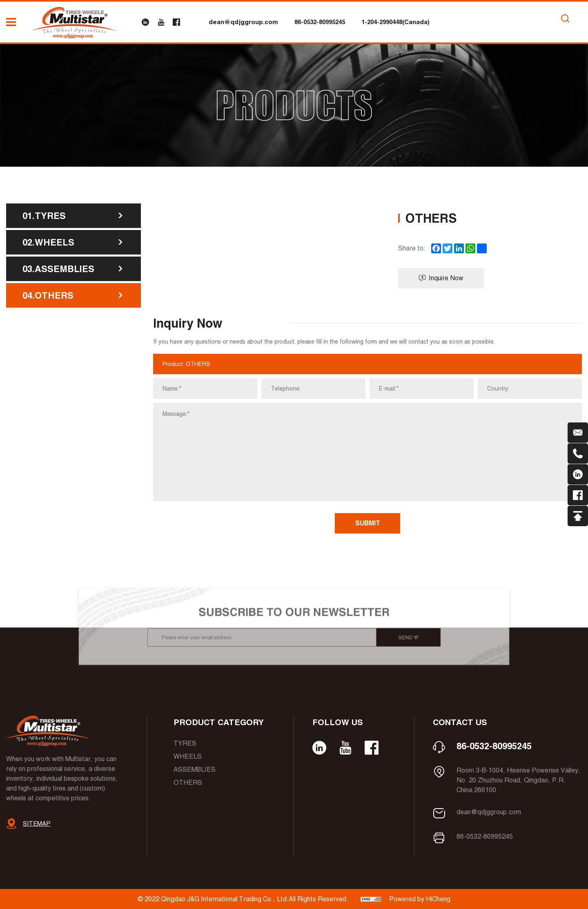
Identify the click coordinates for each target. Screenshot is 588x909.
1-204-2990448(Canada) (395, 22)
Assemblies (195, 769)
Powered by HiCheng (420, 899)
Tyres (185, 743)
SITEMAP (37, 823)
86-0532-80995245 (320, 22)
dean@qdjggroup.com (243, 22)
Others (188, 783)
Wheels (188, 756)
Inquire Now (441, 278)
